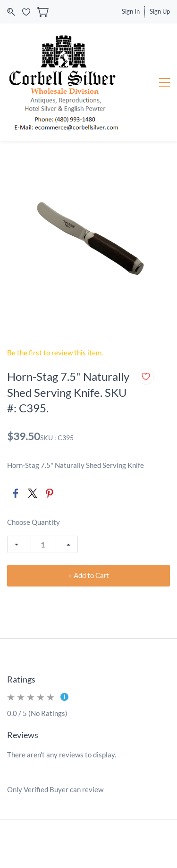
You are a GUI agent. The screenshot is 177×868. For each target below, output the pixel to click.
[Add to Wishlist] (146, 377)
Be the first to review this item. (55, 353)
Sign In (131, 11)
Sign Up (160, 11)
